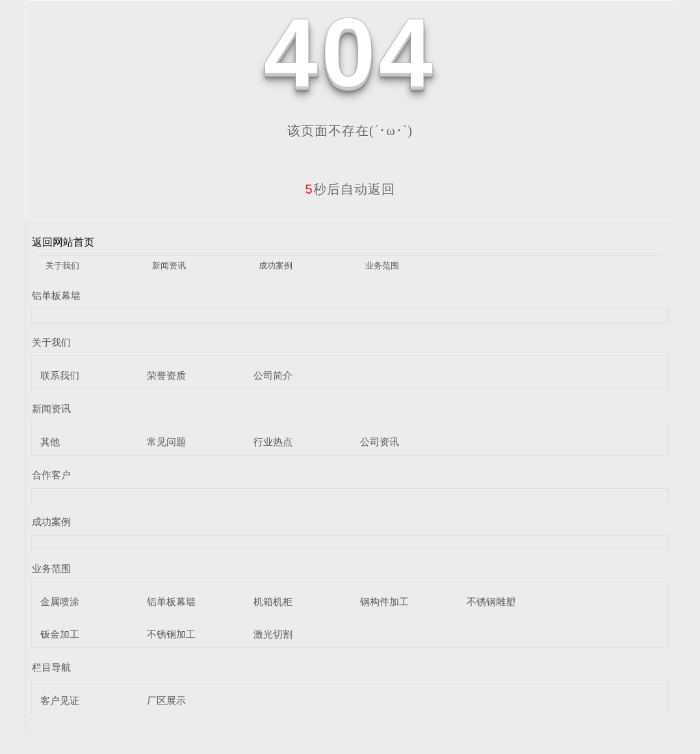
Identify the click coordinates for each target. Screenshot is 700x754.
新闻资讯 (169, 266)
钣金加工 (60, 634)
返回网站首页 (63, 242)
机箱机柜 (273, 602)
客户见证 (60, 700)
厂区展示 (166, 700)
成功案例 (276, 266)
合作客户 (51, 475)
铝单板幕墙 (56, 295)
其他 (50, 442)
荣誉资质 (166, 375)
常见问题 (166, 442)
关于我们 (62, 266)
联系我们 (60, 375)
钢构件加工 (384, 602)
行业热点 (273, 442)
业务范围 (382, 266)
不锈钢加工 (171, 634)
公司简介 (273, 375)
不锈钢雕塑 (491, 602)
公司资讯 (380, 442)
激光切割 (273, 634)
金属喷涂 (60, 602)
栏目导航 (51, 667)
